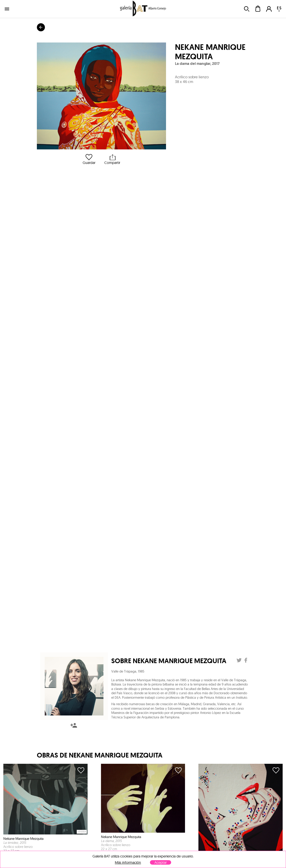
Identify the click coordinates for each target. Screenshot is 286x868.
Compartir (112, 159)
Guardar (89, 159)
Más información (128, 863)
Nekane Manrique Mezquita (210, 52)
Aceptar (161, 862)
